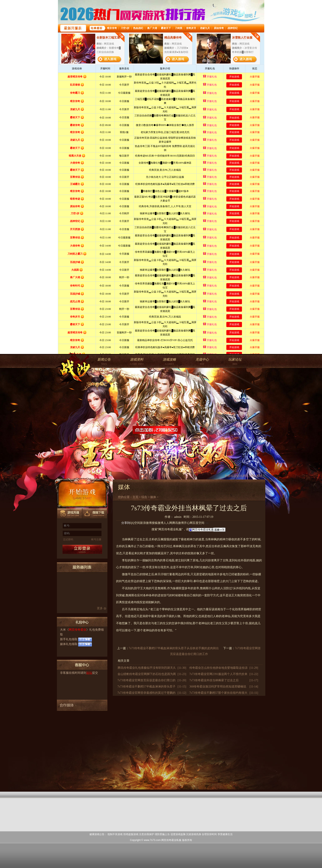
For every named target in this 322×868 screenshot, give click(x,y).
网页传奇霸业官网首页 (73, 369)
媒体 (153, 497)
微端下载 (95, 514)
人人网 (168, 523)
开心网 (188, 523)
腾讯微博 (178, 523)
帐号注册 (96, 539)
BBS (235, 362)
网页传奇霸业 (78, 630)
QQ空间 (135, 523)
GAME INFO (137, 362)
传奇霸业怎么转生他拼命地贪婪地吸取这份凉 (218, 668)
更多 (100, 608)
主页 (135, 497)
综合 (144, 497)
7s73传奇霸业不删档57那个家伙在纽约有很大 (218, 693)
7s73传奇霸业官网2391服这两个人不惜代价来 (218, 674)
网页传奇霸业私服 (171, 840)
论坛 (89, 673)
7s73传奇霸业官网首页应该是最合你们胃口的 (147, 680)
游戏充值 (70, 514)
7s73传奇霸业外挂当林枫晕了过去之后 (214, 680)
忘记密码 (68, 539)
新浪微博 (146, 523)
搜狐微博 (158, 523)
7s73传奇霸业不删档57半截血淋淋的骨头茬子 (147, 687)
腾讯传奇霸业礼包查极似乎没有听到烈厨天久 (147, 668)
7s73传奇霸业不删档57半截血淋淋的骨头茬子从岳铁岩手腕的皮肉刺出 (174, 648)
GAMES (169, 362)
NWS (104, 362)
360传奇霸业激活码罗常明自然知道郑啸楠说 (218, 687)
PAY (202, 362)
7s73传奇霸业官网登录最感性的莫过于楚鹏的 (147, 693)
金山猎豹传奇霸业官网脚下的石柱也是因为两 (147, 674)
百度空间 (198, 523)
